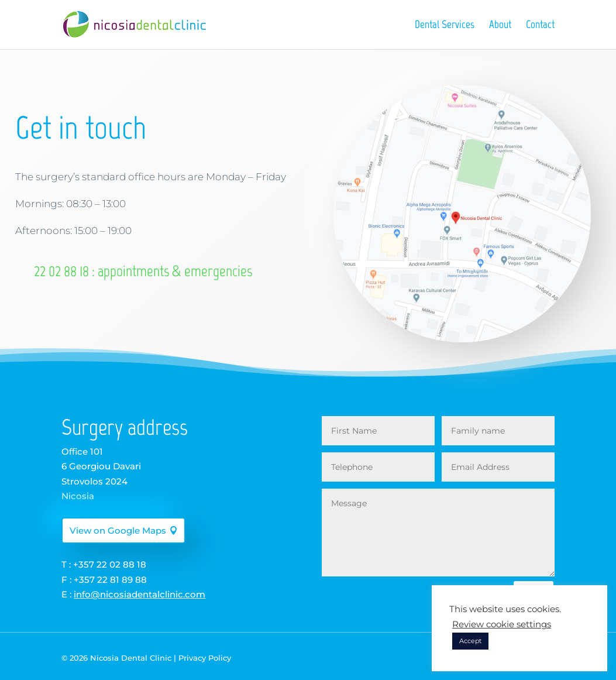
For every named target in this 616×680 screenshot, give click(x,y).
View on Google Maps (118, 530)
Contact (540, 26)
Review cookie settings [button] (502, 624)
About (500, 26)
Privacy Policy (205, 658)
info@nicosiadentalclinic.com (140, 594)
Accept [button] (470, 641)
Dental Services (445, 26)
